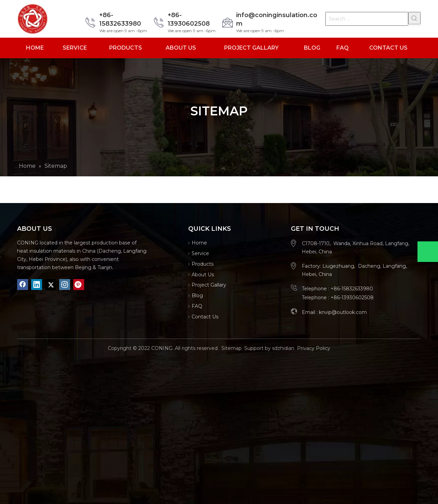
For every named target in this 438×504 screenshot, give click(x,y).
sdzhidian (283, 348)
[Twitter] (51, 285)
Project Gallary (209, 285)
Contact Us (205, 317)
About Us (203, 275)
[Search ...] (367, 19)
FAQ (197, 306)
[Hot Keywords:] (414, 18)
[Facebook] (23, 285)
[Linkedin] (37, 285)
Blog (197, 295)
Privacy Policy (314, 348)
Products (203, 264)
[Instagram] (65, 285)
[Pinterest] (79, 285)
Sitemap (231, 348)
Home (199, 243)
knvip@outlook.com (343, 312)
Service (200, 253)
